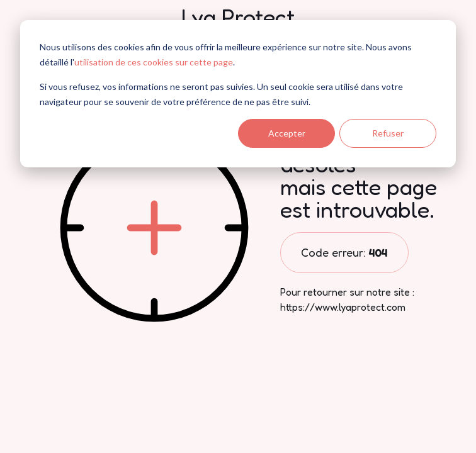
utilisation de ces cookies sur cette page (154, 62)
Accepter (287, 133)
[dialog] (238, 94)
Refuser (388, 133)
